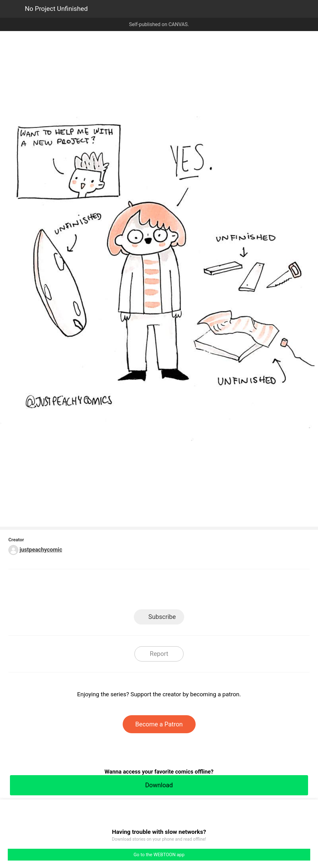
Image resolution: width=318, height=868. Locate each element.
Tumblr (187, 591)
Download (159, 785)
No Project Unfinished (56, 9)
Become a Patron (159, 724)
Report (159, 654)
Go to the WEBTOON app (159, 855)
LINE (103, 591)
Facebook (131, 591)
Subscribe (162, 617)
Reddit (215, 591)
